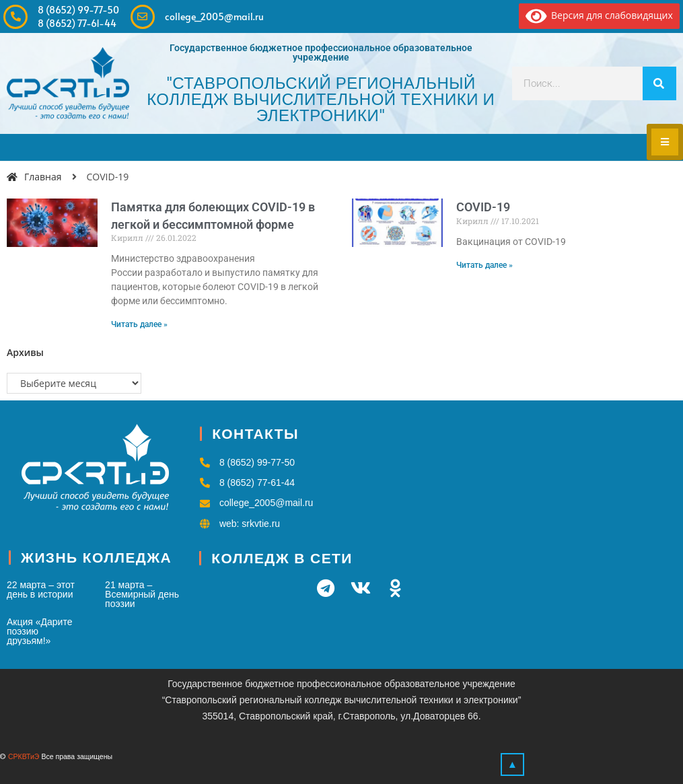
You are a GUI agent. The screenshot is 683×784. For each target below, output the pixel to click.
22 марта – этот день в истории (41, 590)
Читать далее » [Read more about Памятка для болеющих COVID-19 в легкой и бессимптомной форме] (139, 324)
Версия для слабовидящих (599, 15)
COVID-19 (483, 207)
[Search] (659, 83)
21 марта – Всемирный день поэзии (142, 594)
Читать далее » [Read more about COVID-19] (484, 265)
